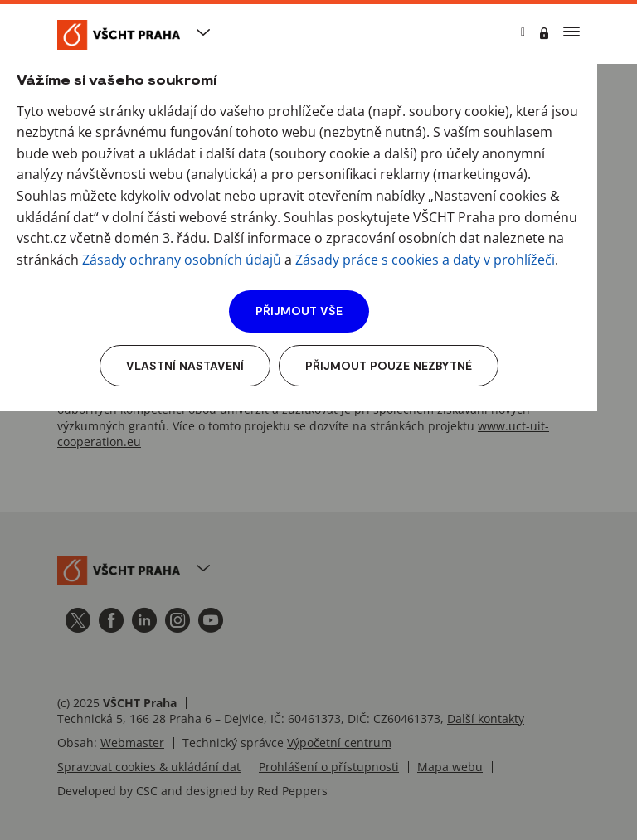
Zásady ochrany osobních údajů (182, 260)
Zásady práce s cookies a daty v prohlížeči (425, 260)
